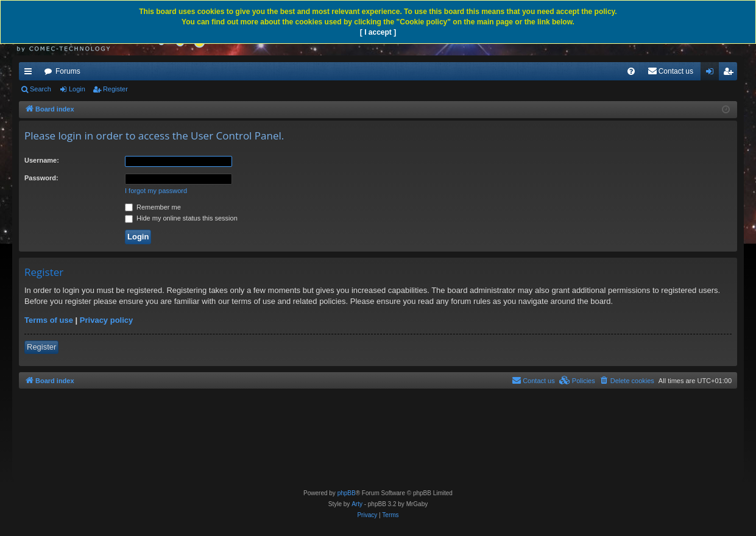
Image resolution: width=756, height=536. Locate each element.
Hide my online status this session (181, 218)
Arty (357, 504)
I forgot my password (156, 191)
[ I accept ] (378, 32)
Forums (68, 71)
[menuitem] (631, 71)
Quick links (30, 74)
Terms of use (49, 320)
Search (41, 89)
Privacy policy (106, 320)
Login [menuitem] (712, 74)
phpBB (347, 493)
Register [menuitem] (731, 74)
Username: (42, 160)
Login (77, 89)
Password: (41, 178)
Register (115, 89)
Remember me (153, 207)
